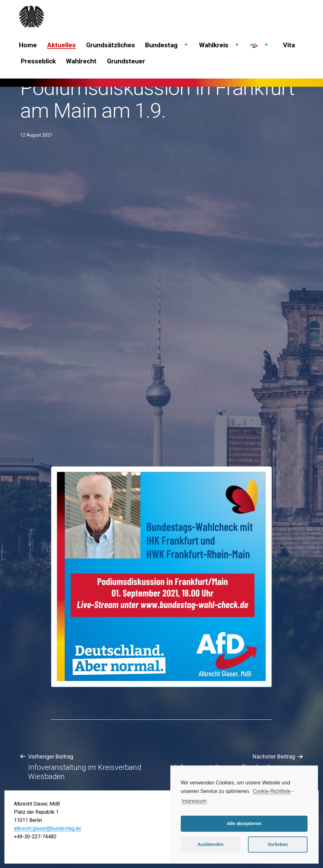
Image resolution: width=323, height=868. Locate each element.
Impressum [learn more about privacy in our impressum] (194, 801)
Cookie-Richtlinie (272, 791)
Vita (289, 45)
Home (28, 45)
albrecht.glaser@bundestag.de (47, 828)
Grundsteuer (126, 61)
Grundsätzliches (111, 45)
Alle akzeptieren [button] (244, 824)
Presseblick (38, 61)
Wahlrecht (81, 61)
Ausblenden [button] (211, 844)
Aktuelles (61, 45)
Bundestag (161, 45)
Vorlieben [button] (278, 844)
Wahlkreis (214, 45)
